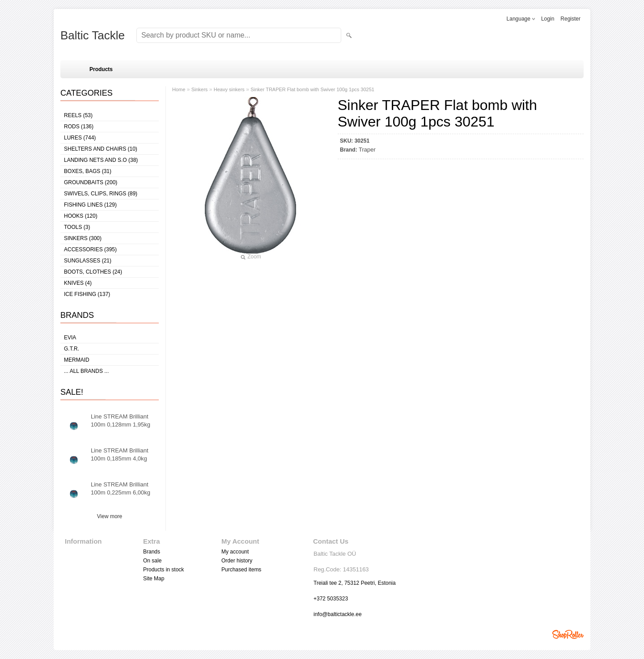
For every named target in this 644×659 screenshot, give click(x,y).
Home (179, 89)
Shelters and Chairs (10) (101, 149)
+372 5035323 (331, 599)
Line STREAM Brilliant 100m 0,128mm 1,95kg (121, 420)
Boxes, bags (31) (88, 171)
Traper (367, 150)
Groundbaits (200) (91, 182)
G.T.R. (72, 349)
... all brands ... (86, 371)
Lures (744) (80, 138)
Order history (237, 561)
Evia (70, 338)
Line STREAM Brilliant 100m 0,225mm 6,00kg (121, 488)
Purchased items (241, 570)
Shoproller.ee (568, 634)
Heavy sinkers (229, 89)
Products (101, 69)
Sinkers (200, 89)
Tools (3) (77, 227)
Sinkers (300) (83, 238)
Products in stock (163, 570)
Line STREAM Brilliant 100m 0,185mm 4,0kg (120, 454)
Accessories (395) (90, 249)
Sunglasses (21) (88, 261)
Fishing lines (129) (90, 205)
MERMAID (77, 360)
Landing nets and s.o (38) (101, 160)
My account (235, 552)
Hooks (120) (81, 216)
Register (570, 19)
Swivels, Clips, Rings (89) (101, 194)
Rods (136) (79, 127)
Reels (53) (78, 115)
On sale (152, 561)
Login (548, 19)
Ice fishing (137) (87, 294)
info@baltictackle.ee (338, 614)
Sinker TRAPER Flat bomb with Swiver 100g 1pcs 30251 (312, 89)
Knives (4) (78, 283)
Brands (152, 552)
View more (110, 516)
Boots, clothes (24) (93, 272)
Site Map (154, 579)
